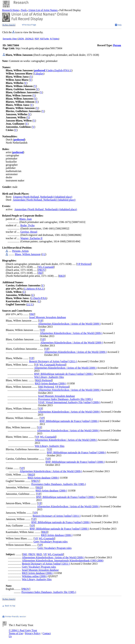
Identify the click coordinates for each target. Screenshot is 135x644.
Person (117, 45)
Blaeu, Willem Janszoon (28, 254)
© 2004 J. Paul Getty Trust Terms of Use (23, 632)
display (40, 74)
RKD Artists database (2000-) (51, 383)
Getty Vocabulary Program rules (51, 542)
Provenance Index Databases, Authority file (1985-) (65, 399)
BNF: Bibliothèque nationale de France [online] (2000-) (64, 374)
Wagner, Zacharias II (32, 238)
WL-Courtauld (46, 267)
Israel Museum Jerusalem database (48, 317)
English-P (59, 70)
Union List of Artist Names (43, 10)
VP (41, 321)
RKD (62, 276)
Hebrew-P (32, 289)
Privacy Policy (33, 633)
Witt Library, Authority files (49, 377)
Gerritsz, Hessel (29, 232)
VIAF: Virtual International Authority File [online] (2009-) (69, 402)
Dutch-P (38, 298)
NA (67, 70)
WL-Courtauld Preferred (52, 365)
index (51, 70)
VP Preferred (84, 264)
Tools (24, 10)
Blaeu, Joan (25, 219)
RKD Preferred (44, 380)
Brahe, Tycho (28, 225)
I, (43, 254)
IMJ (40, 273)
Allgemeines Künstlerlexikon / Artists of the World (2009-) (69, 324)
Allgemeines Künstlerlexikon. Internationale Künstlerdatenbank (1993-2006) (63, 561)
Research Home (11, 10)
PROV (42, 270)
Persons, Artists (20, 251)
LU (29, 304)
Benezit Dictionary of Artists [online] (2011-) (53, 361)
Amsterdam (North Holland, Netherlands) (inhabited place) (44, 200)
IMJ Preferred (46, 387)
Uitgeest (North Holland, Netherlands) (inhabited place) (43, 197)
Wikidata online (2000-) (35, 576)
